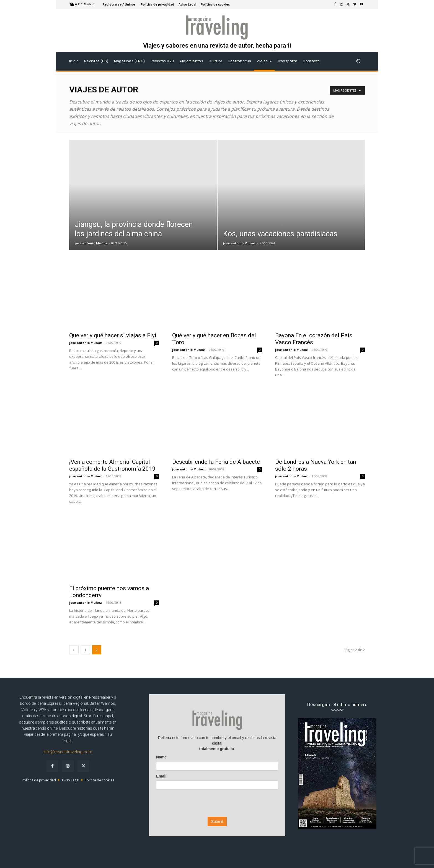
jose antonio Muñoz (91, 243)
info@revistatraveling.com (68, 752)
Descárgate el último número (337, 705)
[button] (358, 61)
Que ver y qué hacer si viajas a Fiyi (113, 335)
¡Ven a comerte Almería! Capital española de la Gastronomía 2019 (112, 465)
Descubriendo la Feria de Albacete (216, 462)
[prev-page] (74, 650)
